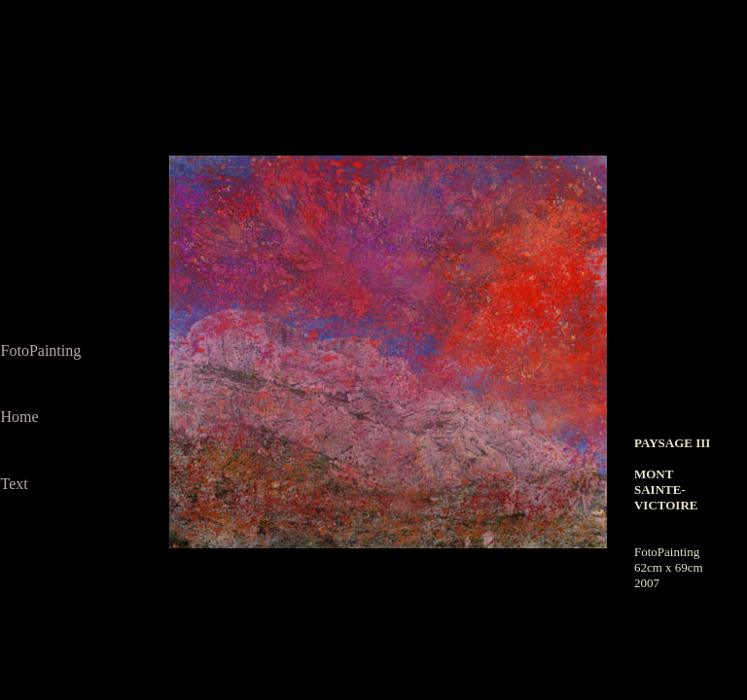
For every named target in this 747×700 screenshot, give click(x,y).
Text (15, 484)
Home (20, 417)
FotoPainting (41, 350)
